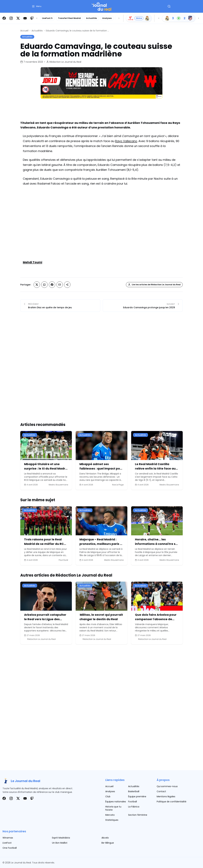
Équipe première (137, 796)
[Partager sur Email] (60, 285)
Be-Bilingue (108, 843)
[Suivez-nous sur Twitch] (32, 18)
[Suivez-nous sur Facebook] (4, 18)
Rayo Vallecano (126, 141)
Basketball (134, 791)
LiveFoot (7, 843)
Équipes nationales (116, 802)
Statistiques (112, 820)
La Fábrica (134, 807)
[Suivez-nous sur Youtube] (25, 18)
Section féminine (138, 815)
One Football (10, 848)
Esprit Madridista (61, 838)
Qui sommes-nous (167, 786)
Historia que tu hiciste (113, 808)
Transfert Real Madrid (69, 18)
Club (108, 796)
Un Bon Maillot (60, 843)
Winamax (8, 838)
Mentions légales (166, 796)
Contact (161, 791)
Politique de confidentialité (172, 802)
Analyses (107, 18)
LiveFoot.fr (47, 18)
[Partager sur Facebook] (52, 285)
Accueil (24, 31)
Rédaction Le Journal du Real (65, 62)
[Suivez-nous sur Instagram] (11, 18)
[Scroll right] (119, 18)
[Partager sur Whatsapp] (44, 285)
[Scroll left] (37, 18)
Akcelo (105, 838)
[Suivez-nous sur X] (18, 18)
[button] (37, 6)
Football (133, 802)
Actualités (92, 18)
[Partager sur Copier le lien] (67, 285)
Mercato (110, 815)
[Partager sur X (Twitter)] (37, 285)
